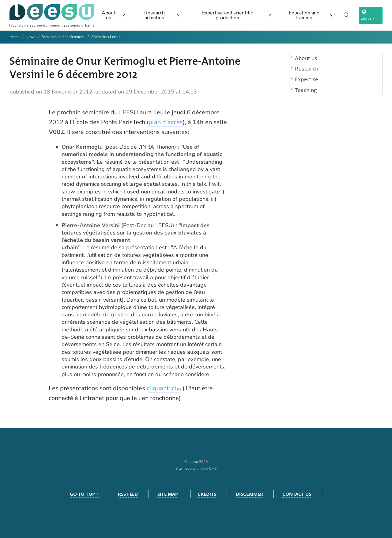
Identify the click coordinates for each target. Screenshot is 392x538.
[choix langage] (371, 15)
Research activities (163, 15)
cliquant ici (161, 388)
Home (14, 37)
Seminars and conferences (63, 37)
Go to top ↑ (84, 494)
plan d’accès (166, 122)
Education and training (312, 15)
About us (114, 15)
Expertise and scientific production (237, 15)
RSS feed (128, 494)
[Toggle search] (347, 15)
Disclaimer (249, 494)
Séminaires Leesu (106, 37)
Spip (204, 468)
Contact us (297, 494)
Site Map (168, 494)
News (30, 37)
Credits (207, 494)
